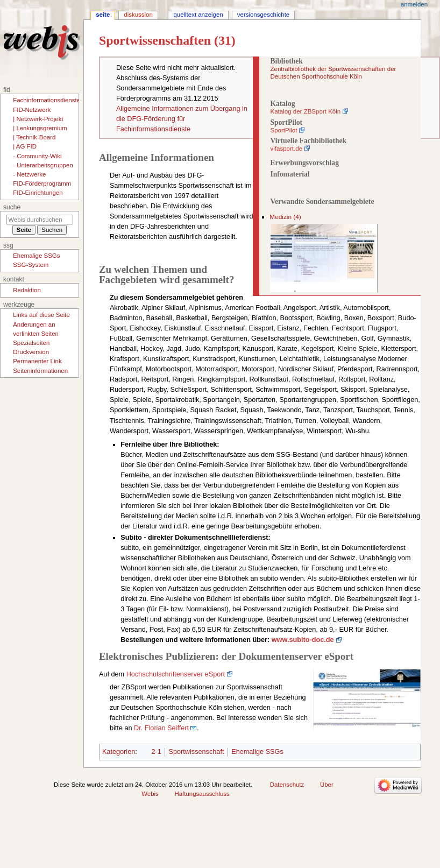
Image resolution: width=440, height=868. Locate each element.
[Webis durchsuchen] (40, 220)
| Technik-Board (34, 137)
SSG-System (31, 265)
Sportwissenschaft (197, 752)
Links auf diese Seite (41, 315)
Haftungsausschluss (202, 794)
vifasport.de (286, 149)
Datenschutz (287, 785)
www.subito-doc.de (303, 640)
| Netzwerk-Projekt (38, 119)
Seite (103, 15)
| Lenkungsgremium (40, 128)
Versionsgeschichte (263, 15)
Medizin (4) (285, 217)
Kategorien (119, 752)
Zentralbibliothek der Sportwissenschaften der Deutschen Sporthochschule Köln (333, 73)
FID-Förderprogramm (42, 184)
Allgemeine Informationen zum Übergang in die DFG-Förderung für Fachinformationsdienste (182, 119)
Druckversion (31, 352)
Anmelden (414, 4)
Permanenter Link (37, 361)
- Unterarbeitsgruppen (43, 165)
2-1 (156, 752)
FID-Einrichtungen (38, 193)
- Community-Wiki (37, 156)
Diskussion (138, 15)
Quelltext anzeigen (198, 15)
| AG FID (25, 146)
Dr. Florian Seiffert (161, 728)
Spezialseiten (31, 343)
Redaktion (27, 290)
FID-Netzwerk (32, 110)
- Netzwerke (29, 174)
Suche (12, 207)
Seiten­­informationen (40, 371)
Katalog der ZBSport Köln (305, 111)
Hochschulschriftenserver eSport (176, 674)
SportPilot (283, 130)
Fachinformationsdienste (47, 100)
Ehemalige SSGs (257, 752)
